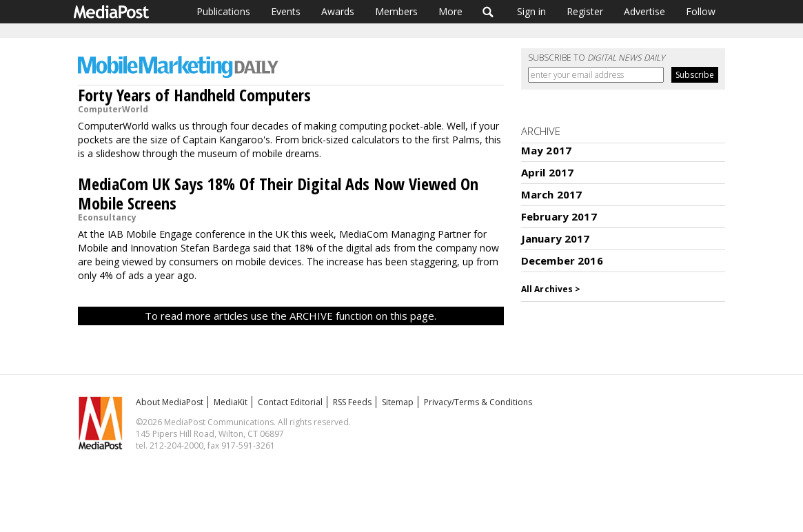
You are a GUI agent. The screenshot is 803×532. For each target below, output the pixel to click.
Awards (338, 11)
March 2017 (552, 194)
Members (396, 11)
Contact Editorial (290, 402)
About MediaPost (170, 402)
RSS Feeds (352, 402)
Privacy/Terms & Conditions (478, 402)
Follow (701, 11)
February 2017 (559, 216)
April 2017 (548, 172)
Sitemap (398, 402)
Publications (223, 11)
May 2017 (546, 150)
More (450, 11)
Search (488, 12)
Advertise (644, 11)
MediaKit (231, 402)
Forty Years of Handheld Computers (194, 95)
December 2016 (562, 260)
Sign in (531, 11)
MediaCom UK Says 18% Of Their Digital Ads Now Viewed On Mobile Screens (278, 193)
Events (286, 11)
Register (585, 11)
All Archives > (551, 289)
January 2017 (556, 238)
